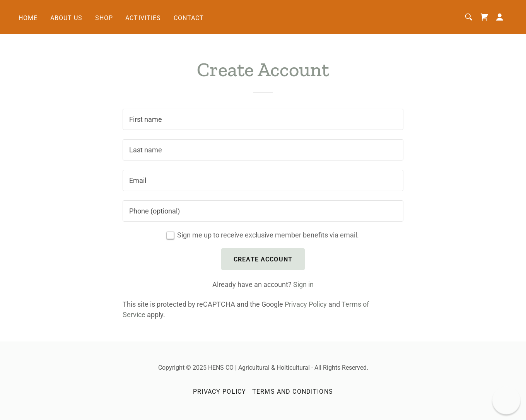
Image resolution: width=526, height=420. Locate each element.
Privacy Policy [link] (306, 304)
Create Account (263, 259)
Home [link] (28, 18)
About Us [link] (67, 18)
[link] (484, 17)
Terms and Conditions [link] (293, 392)
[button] (500, 17)
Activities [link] (143, 18)
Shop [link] (104, 18)
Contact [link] (189, 18)
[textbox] (263, 119)
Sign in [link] (303, 284)
